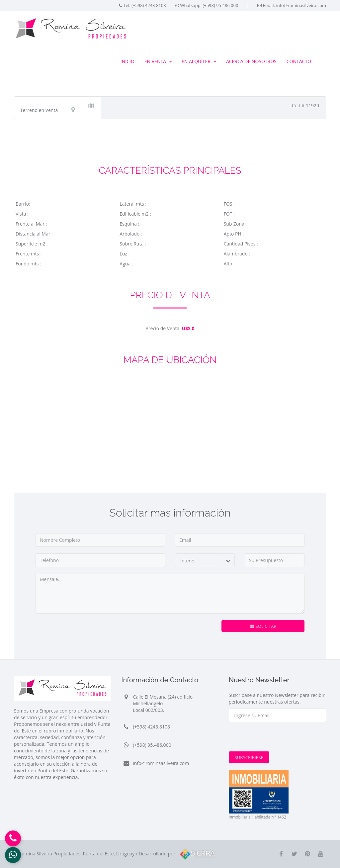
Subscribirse (249, 757)
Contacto (299, 61)
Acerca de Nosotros (251, 61)
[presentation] (179, 633)
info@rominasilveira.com (301, 5)
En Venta (158, 61)
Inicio (127, 61)
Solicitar (263, 626)
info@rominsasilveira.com (161, 763)
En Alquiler (199, 61)
